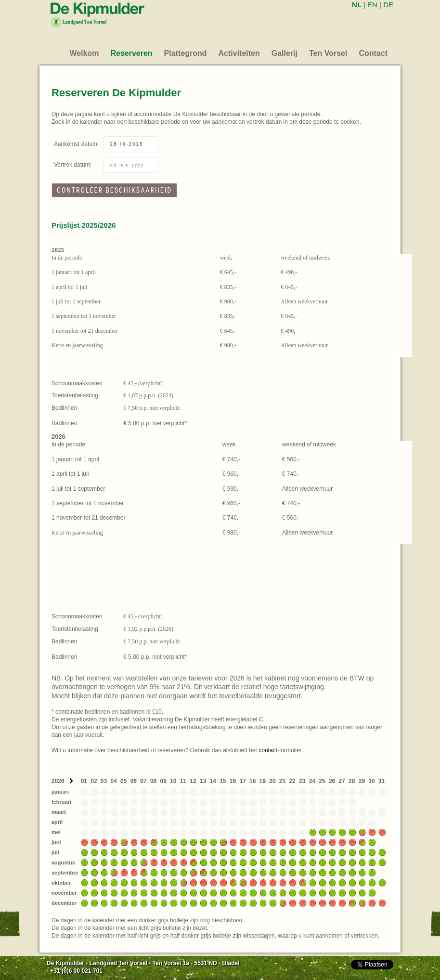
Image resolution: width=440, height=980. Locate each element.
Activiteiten (239, 53)
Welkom (84, 53)
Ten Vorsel (328, 53)
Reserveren (131, 53)
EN (372, 5)
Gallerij (285, 53)
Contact (373, 53)
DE (388, 5)
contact (268, 750)
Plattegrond (186, 53)
